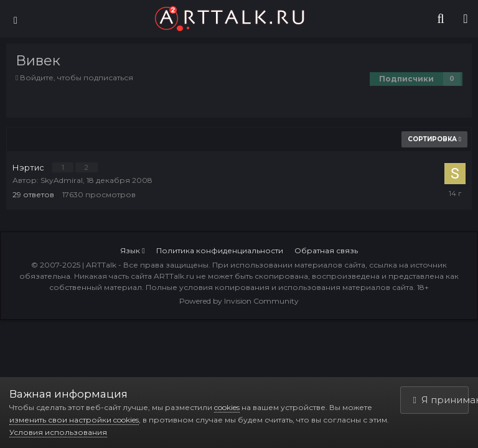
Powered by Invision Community (239, 301)
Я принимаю (441, 400)
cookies (227, 407)
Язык (132, 250)
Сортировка (434, 139)
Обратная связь (326, 250)
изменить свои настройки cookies (74, 420)
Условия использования (58, 432)
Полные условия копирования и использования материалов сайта (279, 287)
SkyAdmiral (62, 180)
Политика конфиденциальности (220, 250)
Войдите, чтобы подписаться (77, 77)
